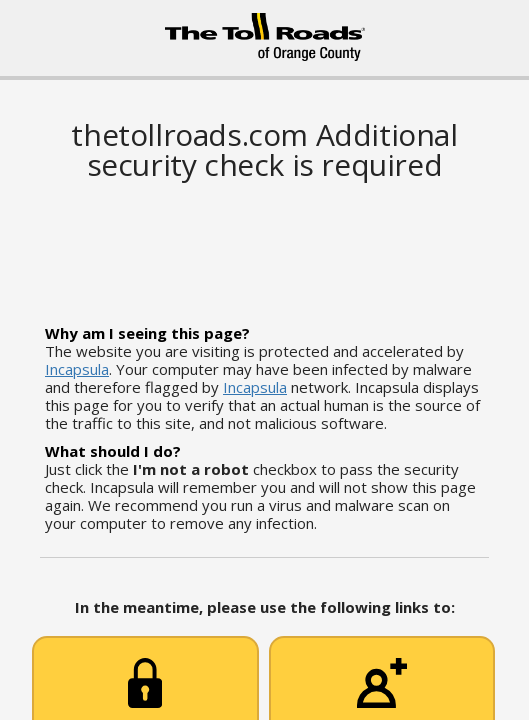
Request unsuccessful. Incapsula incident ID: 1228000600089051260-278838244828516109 (264, 360)
